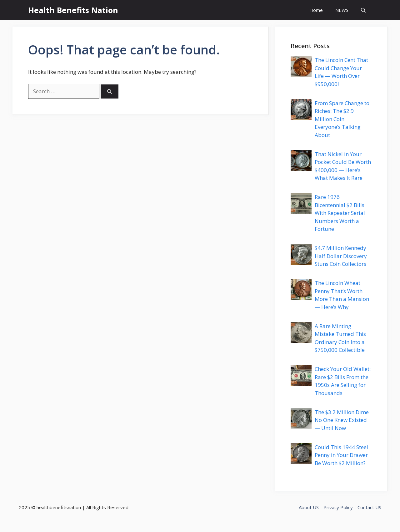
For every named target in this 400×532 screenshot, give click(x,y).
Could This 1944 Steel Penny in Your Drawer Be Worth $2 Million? (341, 455)
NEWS (342, 10)
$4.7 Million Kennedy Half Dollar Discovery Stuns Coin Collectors (341, 256)
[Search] (110, 91)
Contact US (369, 507)
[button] (363, 10)
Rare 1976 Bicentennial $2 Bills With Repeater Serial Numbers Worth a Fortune (340, 213)
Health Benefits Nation (73, 10)
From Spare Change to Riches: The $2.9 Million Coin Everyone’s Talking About (342, 119)
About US (309, 507)
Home (316, 10)
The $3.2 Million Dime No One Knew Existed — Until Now (342, 420)
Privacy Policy (338, 507)
